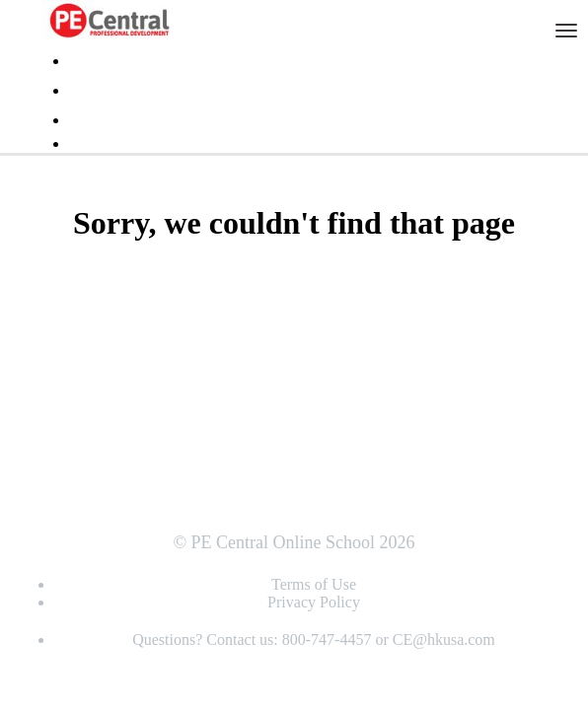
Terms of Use (314, 584)
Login (87, 120)
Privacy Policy (314, 602)
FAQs (86, 91)
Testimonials (107, 61)
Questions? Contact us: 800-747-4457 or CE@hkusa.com (314, 639)
